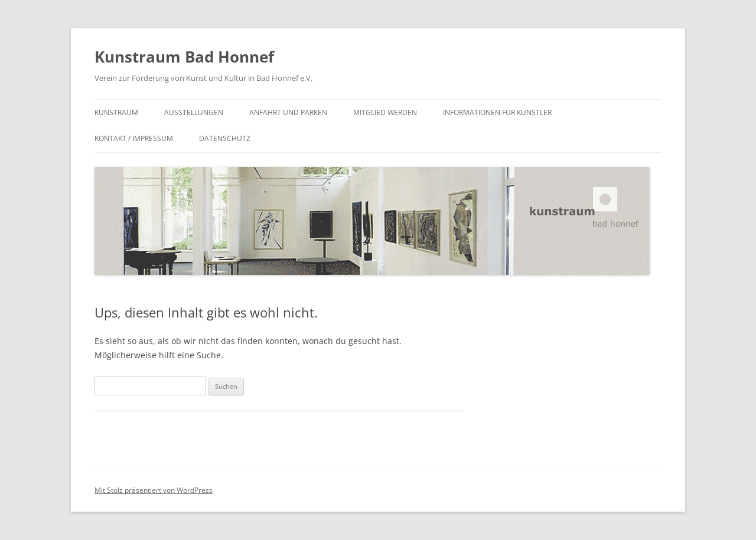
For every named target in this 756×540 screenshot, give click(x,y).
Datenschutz (225, 138)
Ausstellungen (194, 112)
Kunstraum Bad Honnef (184, 57)
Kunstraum (116, 112)
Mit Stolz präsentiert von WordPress (154, 490)
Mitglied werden (385, 112)
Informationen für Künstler (497, 112)
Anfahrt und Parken (288, 112)
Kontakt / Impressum (134, 138)
